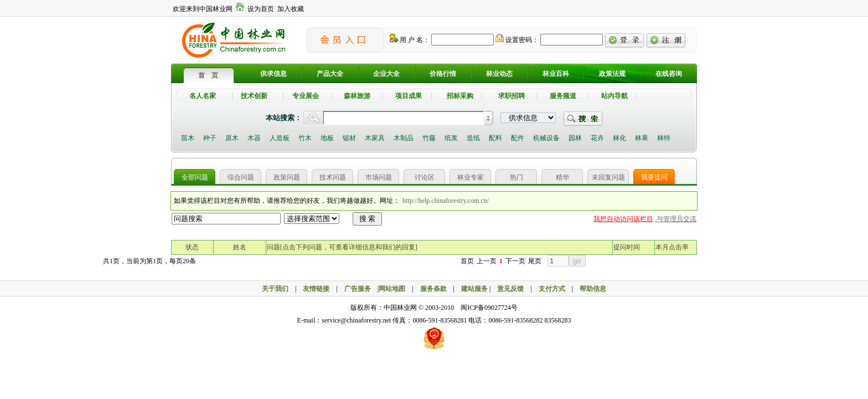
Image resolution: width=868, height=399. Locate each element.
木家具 (375, 138)
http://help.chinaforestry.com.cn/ (446, 201)
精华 (562, 177)
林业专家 (471, 177)
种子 (210, 138)
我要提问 (654, 177)
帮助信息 (593, 289)
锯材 (349, 138)
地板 (327, 138)
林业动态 (499, 74)
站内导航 (614, 96)
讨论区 (425, 177)
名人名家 (203, 96)
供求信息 (273, 74)
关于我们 (275, 289)
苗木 (188, 138)
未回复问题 (608, 177)
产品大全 (330, 74)
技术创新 (254, 96)
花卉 (597, 138)
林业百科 (556, 74)
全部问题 (195, 177)
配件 (518, 138)
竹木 (305, 138)
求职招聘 (512, 96)
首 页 (208, 75)
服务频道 (563, 96)
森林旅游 (357, 96)
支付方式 (552, 289)
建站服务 (474, 289)
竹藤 (429, 138)
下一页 (515, 261)
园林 (575, 138)
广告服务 (361, 289)
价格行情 (443, 74)
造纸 (473, 138)
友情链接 (316, 289)
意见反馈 (510, 289)
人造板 (280, 138)
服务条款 (433, 289)
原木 (232, 138)
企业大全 (386, 74)
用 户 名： (410, 40)
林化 (619, 138)
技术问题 (333, 177)
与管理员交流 (676, 219)
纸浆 (451, 138)
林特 (664, 138)
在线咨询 (669, 74)
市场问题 (379, 177)
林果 (642, 138)
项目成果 (409, 96)
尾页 (535, 261)
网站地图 (392, 289)
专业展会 (306, 96)
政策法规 (612, 74)
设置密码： (517, 40)
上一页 (487, 261)
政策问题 (287, 177)
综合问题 (241, 177)
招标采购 (460, 96)
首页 (467, 261)
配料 (495, 138)
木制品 (404, 138)
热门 (516, 177)
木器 (254, 138)
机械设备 (546, 138)
